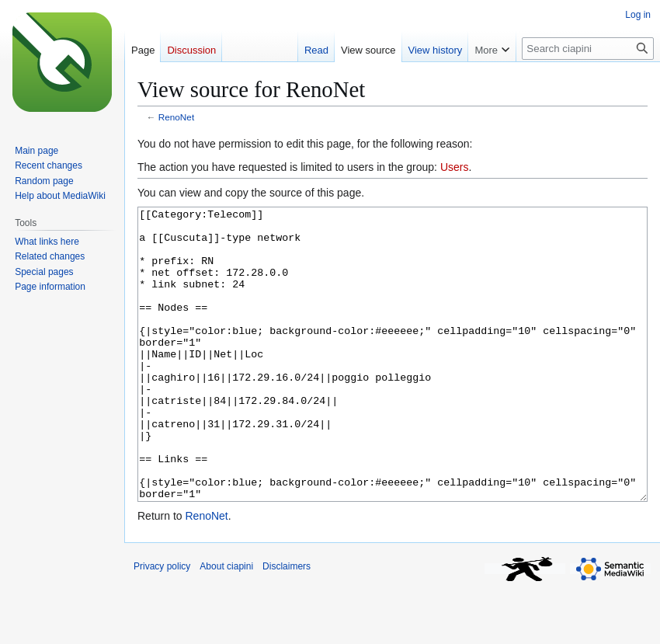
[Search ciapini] (588, 49)
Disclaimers (287, 625)
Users (455, 167)
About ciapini (226, 625)
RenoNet (176, 117)
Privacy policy (162, 625)
